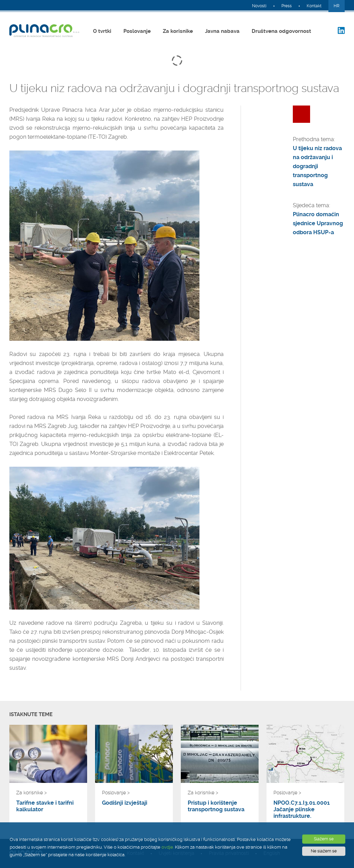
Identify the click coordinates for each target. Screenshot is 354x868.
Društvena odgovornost (281, 31)
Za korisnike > (31, 793)
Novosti (259, 6)
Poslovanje (137, 31)
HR (337, 6)
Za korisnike (178, 31)
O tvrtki (102, 31)
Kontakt (314, 6)
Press (287, 6)
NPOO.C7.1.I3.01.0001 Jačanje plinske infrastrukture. (302, 809)
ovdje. (168, 847)
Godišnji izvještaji (125, 803)
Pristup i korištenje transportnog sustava (216, 806)
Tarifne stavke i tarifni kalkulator (45, 806)
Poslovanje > (116, 793)
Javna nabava (222, 31)
